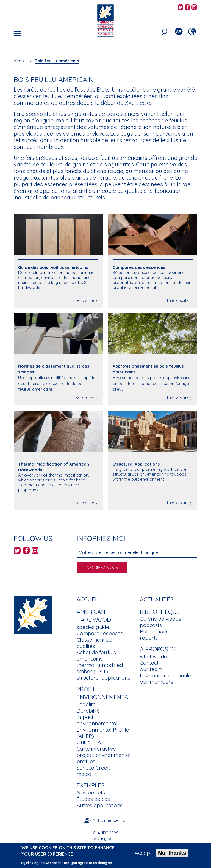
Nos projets (91, 792)
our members (156, 682)
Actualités (157, 599)
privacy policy (105, 839)
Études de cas (93, 799)
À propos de (158, 649)
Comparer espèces (100, 633)
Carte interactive (96, 749)
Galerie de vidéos (160, 619)
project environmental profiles (104, 758)
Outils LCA (89, 742)
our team (151, 669)
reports (149, 638)
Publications (154, 631)
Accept (143, 854)
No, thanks (172, 854)
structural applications (103, 678)
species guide (93, 627)
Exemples (91, 785)
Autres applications (100, 805)
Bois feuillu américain (57, 61)
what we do (154, 656)
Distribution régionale (166, 675)
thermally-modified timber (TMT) (100, 668)
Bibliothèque (160, 612)
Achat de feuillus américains (96, 655)
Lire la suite (83, 300)
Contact (149, 663)
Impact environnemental (97, 720)
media (84, 774)
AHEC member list (110, 820)
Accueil (20, 61)
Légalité (86, 704)
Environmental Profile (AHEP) (103, 733)
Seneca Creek (93, 768)
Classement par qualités (96, 643)
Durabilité (88, 711)
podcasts (151, 625)
